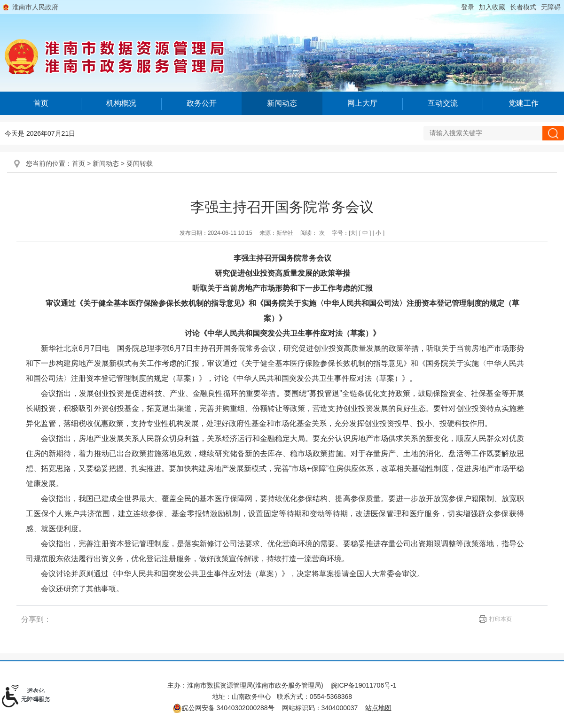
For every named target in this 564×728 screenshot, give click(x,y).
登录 (468, 7)
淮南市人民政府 (35, 7)
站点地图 (378, 708)
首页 (41, 103)
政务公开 (202, 103)
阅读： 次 (312, 233)
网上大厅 (362, 103)
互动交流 (443, 103)
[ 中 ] (365, 233)
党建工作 (524, 103)
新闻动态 (282, 103)
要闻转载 (140, 163)
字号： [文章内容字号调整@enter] (358, 233)
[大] (353, 233)
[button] (523, 7)
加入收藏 (492, 7)
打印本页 (501, 619)
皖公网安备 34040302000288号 (223, 708)
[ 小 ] (379, 233)
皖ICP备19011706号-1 (364, 685)
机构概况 (121, 103)
